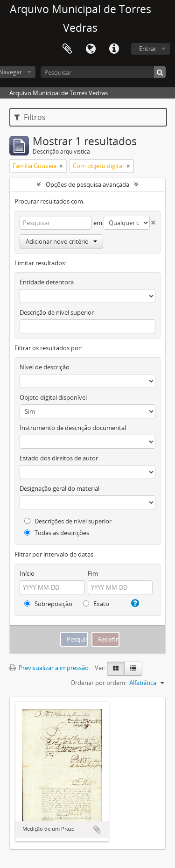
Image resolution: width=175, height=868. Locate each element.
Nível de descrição (45, 367)
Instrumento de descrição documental (73, 428)
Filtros (30, 117)
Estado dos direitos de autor (59, 458)
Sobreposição (48, 604)
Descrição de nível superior (57, 312)
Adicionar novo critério (61, 241)
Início (27, 573)
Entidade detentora (47, 282)
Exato (96, 604)
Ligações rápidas (114, 49)
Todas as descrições (57, 533)
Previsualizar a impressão (49, 668)
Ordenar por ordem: (98, 683)
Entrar (148, 49)
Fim (93, 573)
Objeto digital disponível (53, 397)
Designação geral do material (59, 488)
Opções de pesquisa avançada (87, 184)
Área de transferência (67, 49)
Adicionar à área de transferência (97, 830)
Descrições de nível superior (68, 521)
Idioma (91, 49)
